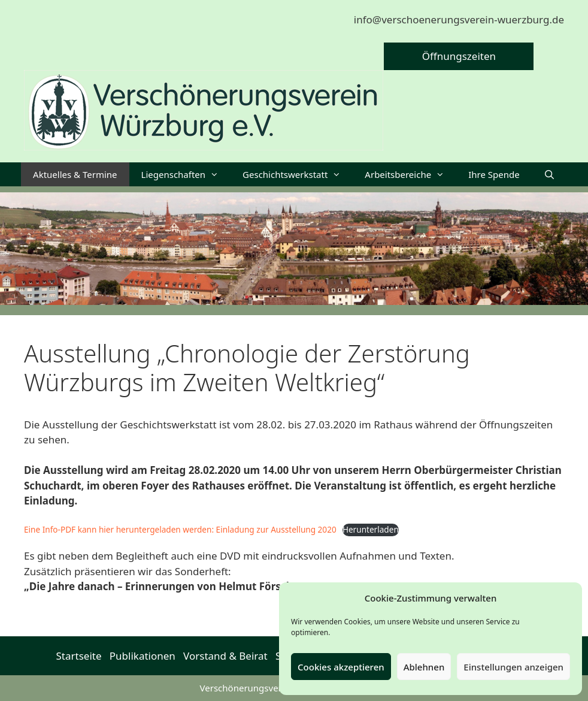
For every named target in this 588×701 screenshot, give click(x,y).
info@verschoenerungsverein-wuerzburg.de (459, 19)
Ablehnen (424, 667)
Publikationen (143, 656)
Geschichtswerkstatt (298, 174)
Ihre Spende (494, 174)
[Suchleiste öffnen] (549, 174)
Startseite (79, 656)
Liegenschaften (186, 174)
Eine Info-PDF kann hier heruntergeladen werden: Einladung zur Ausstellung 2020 (180, 529)
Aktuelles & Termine (75, 174)
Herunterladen (371, 529)
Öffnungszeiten (459, 56)
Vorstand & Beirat (225, 656)
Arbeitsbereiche (410, 174)
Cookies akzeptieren (341, 667)
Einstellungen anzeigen (513, 667)
